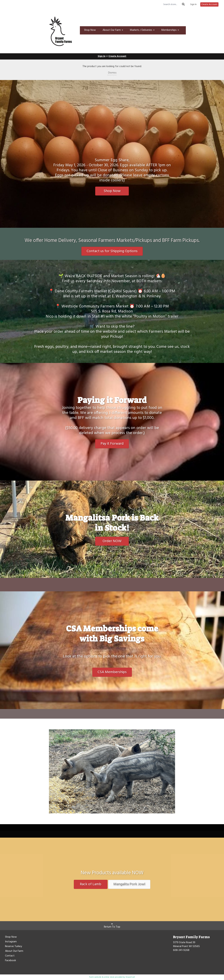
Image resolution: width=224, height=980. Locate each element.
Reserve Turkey (14, 947)
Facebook (11, 961)
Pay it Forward (112, 444)
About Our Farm (113, 30)
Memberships (170, 30)
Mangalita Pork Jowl (129, 884)
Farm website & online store (102, 977)
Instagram (11, 942)
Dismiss (112, 73)
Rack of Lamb (91, 884)
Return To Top (112, 926)
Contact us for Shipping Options (112, 251)
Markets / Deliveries (142, 30)
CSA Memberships (112, 672)
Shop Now (90, 30)
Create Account (209, 4)
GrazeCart (130, 977)
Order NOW (112, 541)
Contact (10, 956)
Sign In (193, 5)
